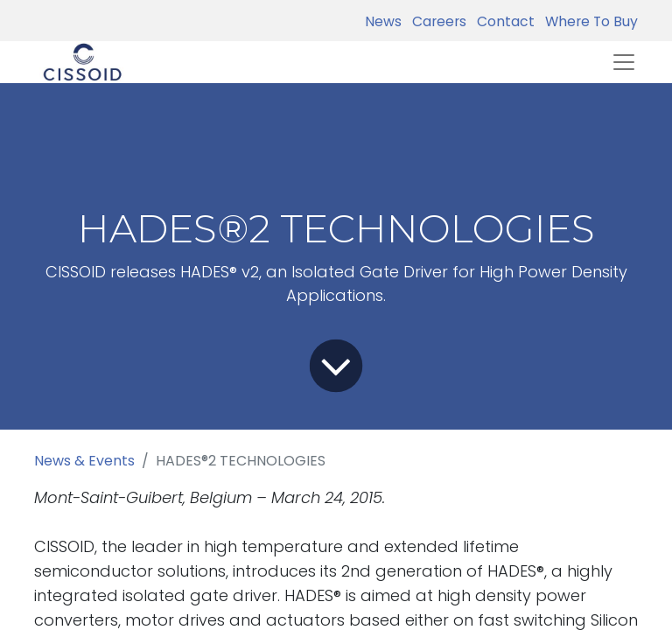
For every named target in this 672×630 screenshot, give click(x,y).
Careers (436, 21)
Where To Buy (588, 21)
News (383, 21)
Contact (502, 21)
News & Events (84, 461)
